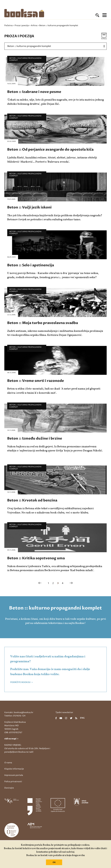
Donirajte (9, 788)
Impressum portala (14, 775)
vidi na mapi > (11, 739)
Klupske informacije (14, 769)
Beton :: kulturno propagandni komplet (25, 59)
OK (54, 862)
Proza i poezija (22, 25)
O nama (8, 763)
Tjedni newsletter (64, 712)
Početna (8, 25)
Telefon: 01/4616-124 (15, 716)
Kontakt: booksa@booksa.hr (19, 712)
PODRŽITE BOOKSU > (21, 682)
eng (82, 718)
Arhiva (34, 25)
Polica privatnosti (13, 782)
